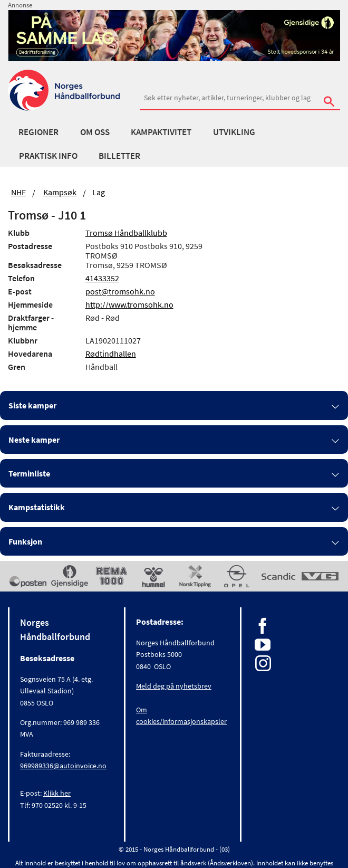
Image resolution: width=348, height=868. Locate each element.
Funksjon (25, 541)
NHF (18, 192)
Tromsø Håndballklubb (126, 233)
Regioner (38, 132)
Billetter (119, 156)
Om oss (95, 132)
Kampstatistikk (37, 507)
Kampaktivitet (161, 132)
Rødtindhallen (111, 354)
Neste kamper (34, 440)
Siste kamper (32, 405)
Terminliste (29, 473)
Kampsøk (60, 192)
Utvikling (234, 132)
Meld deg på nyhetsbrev (174, 686)
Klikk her (57, 793)
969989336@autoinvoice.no (63, 766)
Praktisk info (48, 156)
